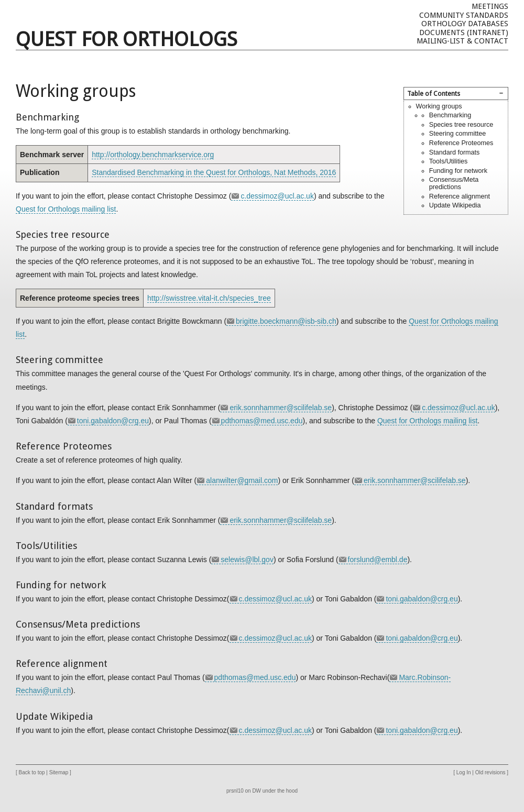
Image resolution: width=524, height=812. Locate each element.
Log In (464, 772)
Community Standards (464, 15)
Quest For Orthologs (127, 39)
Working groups (439, 106)
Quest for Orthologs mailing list (66, 209)
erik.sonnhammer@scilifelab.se (281, 408)
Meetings (490, 6)
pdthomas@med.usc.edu (262, 421)
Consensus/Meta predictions (454, 183)
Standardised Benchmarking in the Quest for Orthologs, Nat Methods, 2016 (214, 172)
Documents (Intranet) (464, 32)
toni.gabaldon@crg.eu (113, 421)
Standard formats (455, 152)
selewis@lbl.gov (247, 559)
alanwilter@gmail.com (242, 480)
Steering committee (458, 134)
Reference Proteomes (461, 143)
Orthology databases (465, 24)
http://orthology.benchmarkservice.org (153, 155)
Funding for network (458, 171)
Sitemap (59, 772)
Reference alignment (460, 196)
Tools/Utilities (448, 161)
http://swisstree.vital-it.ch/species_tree (209, 298)
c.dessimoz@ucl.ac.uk (277, 196)
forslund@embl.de (378, 559)
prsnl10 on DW (244, 791)
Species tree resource (461, 125)
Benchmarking (450, 115)
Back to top (32, 772)
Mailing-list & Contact (462, 41)
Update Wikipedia (455, 205)
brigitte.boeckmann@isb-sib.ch (286, 321)
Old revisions (490, 772)
